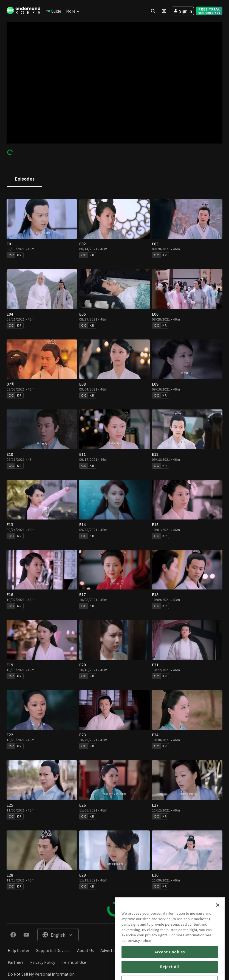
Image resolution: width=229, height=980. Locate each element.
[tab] (25, 179)
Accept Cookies (170, 973)
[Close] (218, 927)
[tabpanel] (114, 555)
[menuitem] (52, 11)
